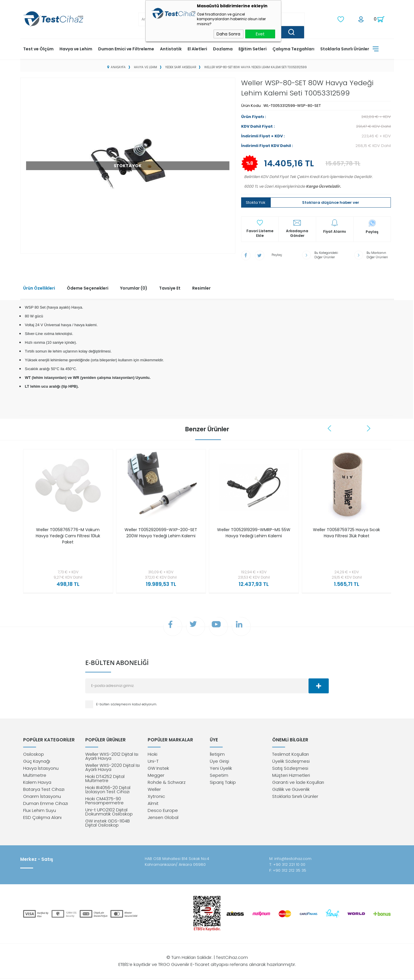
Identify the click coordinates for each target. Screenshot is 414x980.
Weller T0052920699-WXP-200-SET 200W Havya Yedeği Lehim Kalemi (161, 535)
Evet (260, 34)
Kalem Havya (37, 784)
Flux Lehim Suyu (40, 812)
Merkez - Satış (37, 861)
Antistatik (171, 48)
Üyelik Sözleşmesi (291, 763)
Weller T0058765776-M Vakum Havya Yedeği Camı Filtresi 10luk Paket (68, 535)
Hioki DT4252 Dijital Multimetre (105, 780)
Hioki (153, 756)
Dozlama (223, 48)
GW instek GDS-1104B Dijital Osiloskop (108, 824)
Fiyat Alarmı (335, 231)
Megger (156, 777)
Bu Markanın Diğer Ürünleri (377, 254)
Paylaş (372, 231)
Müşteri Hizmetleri (291, 777)
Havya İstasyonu (41, 770)
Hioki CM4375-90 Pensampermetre (104, 802)
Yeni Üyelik (221, 770)
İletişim (217, 756)
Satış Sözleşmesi (290, 770)
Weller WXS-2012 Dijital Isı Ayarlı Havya (112, 758)
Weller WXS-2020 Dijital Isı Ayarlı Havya (113, 769)
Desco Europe (163, 812)
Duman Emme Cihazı (46, 805)
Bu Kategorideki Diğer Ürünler (326, 254)
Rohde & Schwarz (167, 784)
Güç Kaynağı (37, 763)
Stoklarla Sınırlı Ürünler (345, 48)
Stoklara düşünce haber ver (331, 202)
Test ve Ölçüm (38, 48)
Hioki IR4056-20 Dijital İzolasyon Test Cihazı (108, 791)
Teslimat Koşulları (291, 756)
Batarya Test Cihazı (44, 791)
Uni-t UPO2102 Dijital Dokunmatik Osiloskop (109, 813)
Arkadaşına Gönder (297, 233)
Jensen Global (163, 819)
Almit (153, 805)
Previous (330, 428)
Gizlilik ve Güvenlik (291, 791)
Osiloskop (34, 756)
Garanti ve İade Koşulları (298, 784)
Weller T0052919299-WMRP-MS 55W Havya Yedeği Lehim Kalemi (254, 532)
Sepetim (219, 777)
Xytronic (156, 798)
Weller (154, 791)
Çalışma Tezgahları (293, 48)
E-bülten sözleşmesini (114, 705)
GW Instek (158, 770)
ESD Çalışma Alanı (42, 819)
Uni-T (153, 763)
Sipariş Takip (223, 784)
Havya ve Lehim (76, 48)
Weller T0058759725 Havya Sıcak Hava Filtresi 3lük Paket (346, 532)
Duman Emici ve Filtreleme (126, 48)
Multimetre (35, 777)
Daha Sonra (228, 34)
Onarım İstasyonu (42, 798)
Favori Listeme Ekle (260, 233)
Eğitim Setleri (253, 48)
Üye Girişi (219, 763)
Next (369, 428)
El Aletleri (197, 48)
